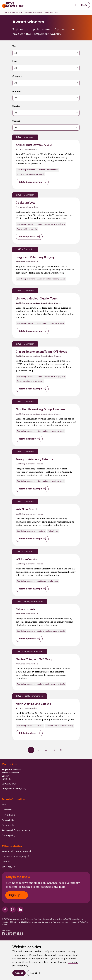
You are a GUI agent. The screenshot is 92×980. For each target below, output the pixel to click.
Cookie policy (9, 835)
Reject (33, 973)
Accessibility (8, 820)
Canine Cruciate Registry (15, 857)
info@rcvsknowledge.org (14, 789)
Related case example (32, 182)
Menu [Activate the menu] (83, 5)
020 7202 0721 (9, 784)
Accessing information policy (16, 830)
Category (17, 76)
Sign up (17, 895)
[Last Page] (61, 750)
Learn (6, 862)
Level (16, 61)
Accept (19, 973)
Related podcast (29, 237)
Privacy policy (9, 825)
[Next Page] (54, 750)
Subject (16, 121)
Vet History (8, 867)
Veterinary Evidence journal (17, 851)
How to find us (9, 815)
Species (16, 106)
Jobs (4, 805)
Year (16, 46)
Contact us (7, 810)
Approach (17, 91)
